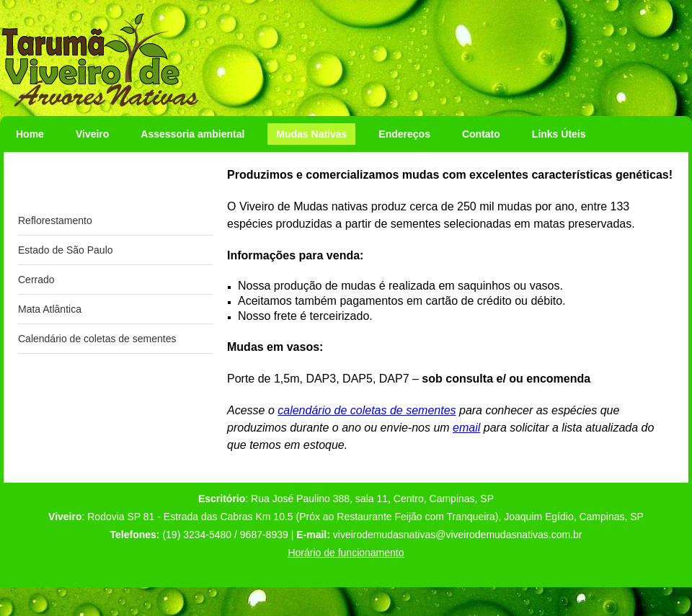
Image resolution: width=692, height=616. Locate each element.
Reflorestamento (55, 220)
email (466, 428)
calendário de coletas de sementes (367, 410)
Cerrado (36, 280)
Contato (481, 134)
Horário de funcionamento (346, 553)
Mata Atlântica (50, 309)
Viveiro (92, 134)
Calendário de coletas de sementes (97, 339)
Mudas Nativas (311, 134)
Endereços (404, 134)
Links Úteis (559, 134)
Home (30, 134)
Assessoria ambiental (192, 134)
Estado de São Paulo (66, 250)
